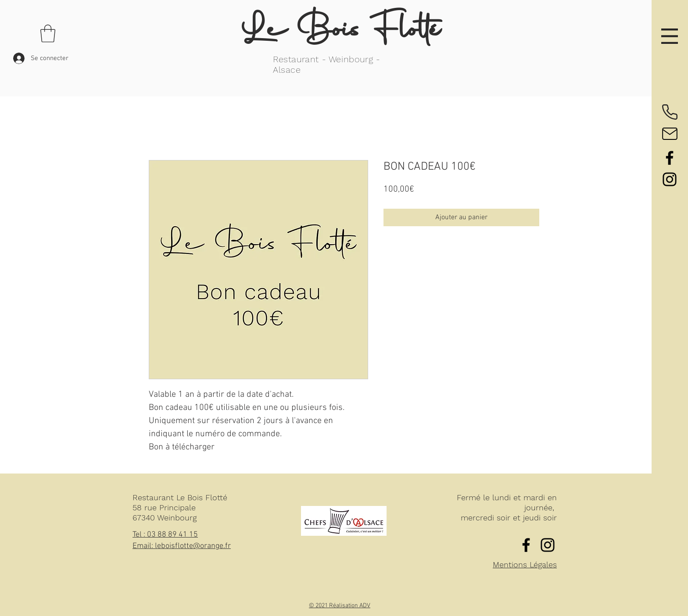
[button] (670, 36)
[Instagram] (670, 179)
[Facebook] (670, 158)
